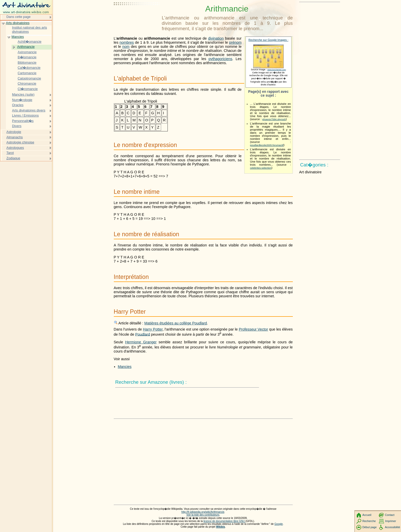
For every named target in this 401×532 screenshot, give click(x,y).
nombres (127, 42)
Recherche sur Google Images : (269, 40)
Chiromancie (27, 83)
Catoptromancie (29, 78)
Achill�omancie (30, 42)
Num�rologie (22, 100)
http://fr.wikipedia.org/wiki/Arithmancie (203, 512)
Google (279, 524)
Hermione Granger (141, 342)
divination (216, 38)
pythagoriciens (220, 59)
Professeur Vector (254, 329)
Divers (17, 126)
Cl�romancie (28, 89)
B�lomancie (27, 57)
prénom (235, 42)
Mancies (125, 367)
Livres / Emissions (25, 115)
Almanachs (15, 137)
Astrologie (14, 132)
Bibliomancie (27, 63)
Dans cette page (18, 17)
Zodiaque (13, 158)
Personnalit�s (23, 121)
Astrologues (15, 148)
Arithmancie (26, 47)
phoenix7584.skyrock (274, 119)
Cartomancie (27, 73)
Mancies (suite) (23, 94)
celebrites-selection (261, 168)
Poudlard (143, 334)
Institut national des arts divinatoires (30, 30)
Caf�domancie (29, 68)
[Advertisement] (137, 17)
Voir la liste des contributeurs (203, 515)
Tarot (10, 153)
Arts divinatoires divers (29, 110)
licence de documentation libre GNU (225, 521)
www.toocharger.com (277, 70)
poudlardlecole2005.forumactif (267, 145)
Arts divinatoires (18, 23)
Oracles (18, 105)
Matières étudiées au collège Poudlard (176, 323)
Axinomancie (27, 52)
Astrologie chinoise (20, 142)
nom (126, 47)
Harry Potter (153, 329)
